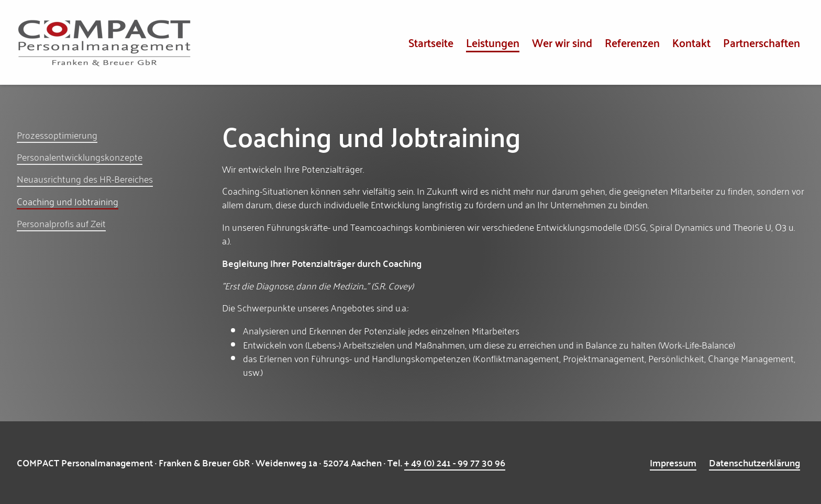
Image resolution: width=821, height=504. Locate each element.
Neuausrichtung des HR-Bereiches (85, 178)
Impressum (673, 462)
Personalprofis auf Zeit (61, 223)
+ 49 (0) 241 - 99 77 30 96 (455, 462)
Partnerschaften (762, 42)
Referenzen (632, 42)
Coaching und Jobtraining (68, 201)
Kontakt (691, 42)
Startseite (431, 42)
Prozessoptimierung (57, 135)
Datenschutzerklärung (755, 462)
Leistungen (493, 42)
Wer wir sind (562, 42)
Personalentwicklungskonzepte (80, 156)
